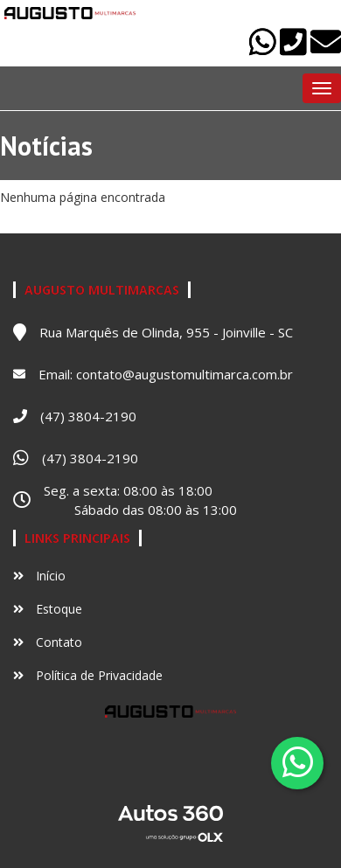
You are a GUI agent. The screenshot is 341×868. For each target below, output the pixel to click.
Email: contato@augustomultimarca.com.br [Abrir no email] (166, 374)
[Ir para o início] (70, 13)
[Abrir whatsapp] (298, 762)
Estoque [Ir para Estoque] (48, 609)
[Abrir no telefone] (295, 49)
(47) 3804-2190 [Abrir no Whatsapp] (90, 458)
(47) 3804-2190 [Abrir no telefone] (88, 416)
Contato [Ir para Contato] (48, 642)
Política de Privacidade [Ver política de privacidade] (88, 675)
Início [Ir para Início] (39, 576)
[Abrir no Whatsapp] (264, 49)
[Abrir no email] (326, 49)
